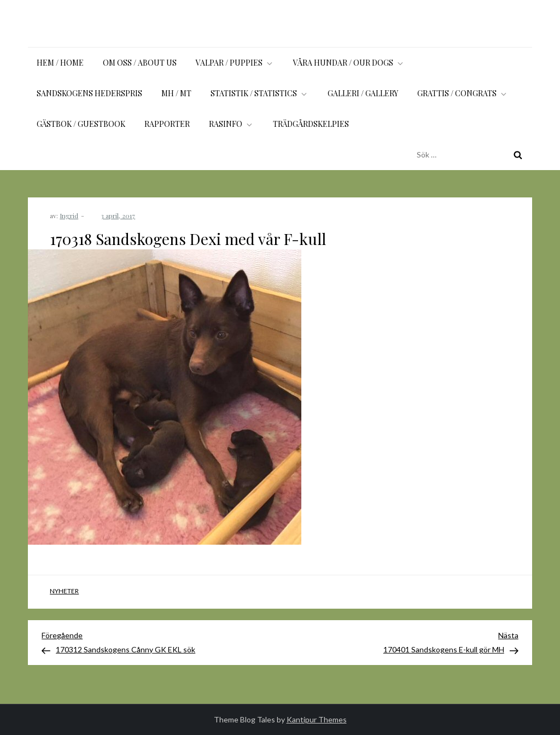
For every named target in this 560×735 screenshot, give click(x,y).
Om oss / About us (140, 63)
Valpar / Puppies (235, 63)
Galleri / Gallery (363, 93)
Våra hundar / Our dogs (349, 63)
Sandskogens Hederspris (89, 93)
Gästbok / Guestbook (81, 124)
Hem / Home (60, 63)
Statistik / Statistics (259, 93)
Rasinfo (231, 124)
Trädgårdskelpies (311, 124)
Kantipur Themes (317, 719)
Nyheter (64, 591)
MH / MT (176, 93)
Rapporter (167, 124)
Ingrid (69, 215)
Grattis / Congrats (463, 93)
